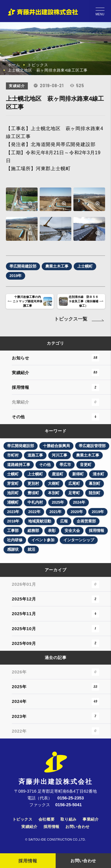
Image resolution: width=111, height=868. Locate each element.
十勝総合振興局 (56, 446)
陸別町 (95, 493)
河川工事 (59, 455)
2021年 (55, 512)
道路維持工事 (19, 465)
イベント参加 (43, 540)
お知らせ (55, 358)
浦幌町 (13, 502)
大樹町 (54, 483)
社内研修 (15, 540)
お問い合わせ (78, 827)
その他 (55, 417)
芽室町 (13, 483)
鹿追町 (58, 474)
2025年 (58, 502)
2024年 (79, 502)
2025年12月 (55, 599)
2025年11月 (55, 614)
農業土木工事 (88, 455)
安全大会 (72, 531)
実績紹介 (55, 372)
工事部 (13, 531)
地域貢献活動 (40, 521)
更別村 (33, 483)
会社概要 (47, 819)
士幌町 (13, 474)
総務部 (33, 531)
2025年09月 (55, 643)
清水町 (98, 474)
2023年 (13, 512)
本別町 (54, 493)
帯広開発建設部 (21, 446)
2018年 (13, 521)
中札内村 (35, 502)
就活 (31, 549)
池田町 (13, 493)
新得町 (78, 474)
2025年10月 (55, 629)
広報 (64, 521)
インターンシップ (79, 540)
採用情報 (55, 387)
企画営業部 (86, 521)
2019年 (98, 512)
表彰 (52, 531)
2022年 (34, 512)
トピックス (38, 65)
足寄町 (74, 493)
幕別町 (95, 483)
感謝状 (13, 549)
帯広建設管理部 (92, 446)
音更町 (86, 465)
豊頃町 (33, 493)
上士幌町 (35, 474)
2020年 (77, 512)
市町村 (13, 455)
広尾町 (74, 483)
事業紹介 (91, 819)
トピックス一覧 (80, 319)
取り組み (69, 819)
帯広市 (65, 465)
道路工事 (35, 455)
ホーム (14, 65)
